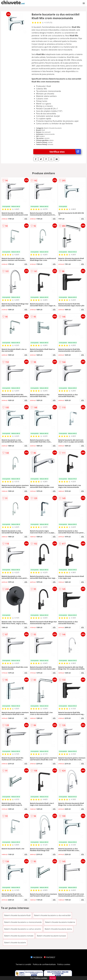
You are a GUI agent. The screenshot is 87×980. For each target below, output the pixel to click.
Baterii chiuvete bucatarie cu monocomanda (23, 922)
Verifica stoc (65, 152)
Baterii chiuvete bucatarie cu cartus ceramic (23, 929)
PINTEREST (50, 957)
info (26, 219)
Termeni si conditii (24, 964)
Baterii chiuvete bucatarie (15, 943)
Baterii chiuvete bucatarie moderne (60, 922)
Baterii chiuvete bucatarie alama (58, 929)
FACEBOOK (36, 957)
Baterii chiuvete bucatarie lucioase (51, 936)
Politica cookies (64, 964)
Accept (53, 978)
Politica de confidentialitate (44, 964)
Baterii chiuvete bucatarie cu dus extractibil (52, 915)
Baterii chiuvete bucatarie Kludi (17, 915)
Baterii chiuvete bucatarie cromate (19, 936)
